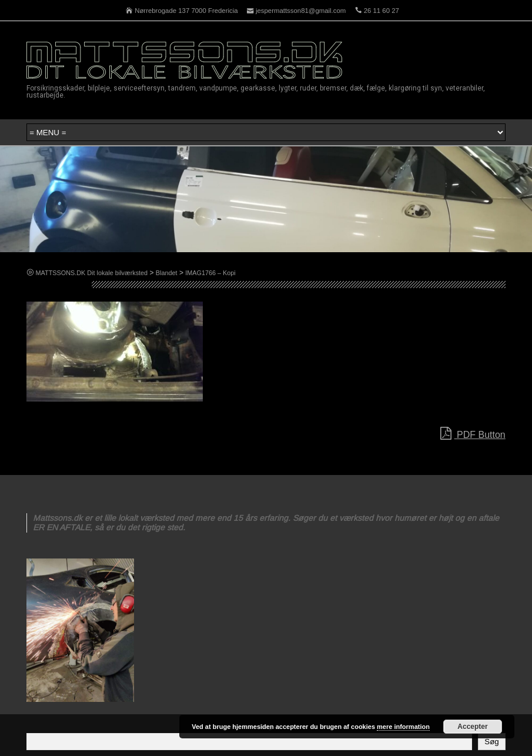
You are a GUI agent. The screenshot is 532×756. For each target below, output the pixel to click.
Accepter (472, 727)
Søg (491, 742)
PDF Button (473, 434)
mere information (403, 727)
